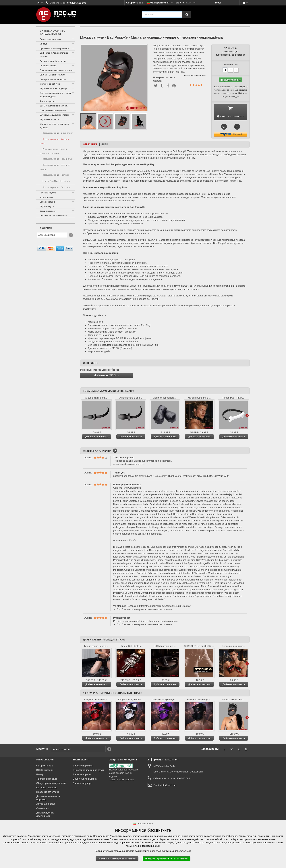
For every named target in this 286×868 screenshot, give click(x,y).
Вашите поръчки (83, 771)
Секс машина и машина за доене (56, 70)
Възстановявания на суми (88, 775)
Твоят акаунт (81, 765)
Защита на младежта (121, 785)
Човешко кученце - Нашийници (57, 159)
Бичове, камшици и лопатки (54, 115)
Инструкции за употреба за (99, 375)
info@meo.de (169, 790)
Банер (40, 780)
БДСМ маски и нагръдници (53, 88)
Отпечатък (42, 814)
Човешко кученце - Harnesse (56, 175)
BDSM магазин (45, 775)
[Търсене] (187, 14)
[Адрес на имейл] (52, 235)
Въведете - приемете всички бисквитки (167, 859)
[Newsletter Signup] (71, 235)
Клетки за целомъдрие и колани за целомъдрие (56, 95)
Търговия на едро (47, 784)
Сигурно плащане (47, 793)
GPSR (105, 150)
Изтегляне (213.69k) (107, 381)
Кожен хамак (46, 197)
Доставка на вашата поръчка (48, 803)
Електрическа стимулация (53, 110)
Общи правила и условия (51, 788)
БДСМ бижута (47, 206)
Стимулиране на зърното (53, 79)
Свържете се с (135, 3)
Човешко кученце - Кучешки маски (54, 141)
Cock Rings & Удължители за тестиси (54, 55)
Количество (231, 64)
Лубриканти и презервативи (54, 48)
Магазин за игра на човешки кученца (54, 126)
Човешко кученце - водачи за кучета (55, 167)
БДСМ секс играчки (49, 119)
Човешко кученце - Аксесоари (56, 187)
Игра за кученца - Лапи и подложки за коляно (53, 151)
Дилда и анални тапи (50, 39)
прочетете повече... (195, 75)
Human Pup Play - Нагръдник (56, 181)
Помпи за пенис (48, 66)
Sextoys (43, 44)
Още (247, 421)
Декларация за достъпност (45, 820)
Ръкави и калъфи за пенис (53, 61)
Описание (90, 150)
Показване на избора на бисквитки (117, 859)
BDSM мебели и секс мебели (54, 106)
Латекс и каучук (48, 193)
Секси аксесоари (48, 211)
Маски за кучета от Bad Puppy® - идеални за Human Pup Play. (119, 170)
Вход (218, 3)
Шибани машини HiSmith (53, 75)
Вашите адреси (82, 780)
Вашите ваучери (82, 788)
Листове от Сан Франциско (53, 215)
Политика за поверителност (175, 851)
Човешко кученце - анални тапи (57, 133)
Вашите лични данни (85, 784)
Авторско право (46, 809)
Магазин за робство (50, 84)
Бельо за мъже (47, 202)
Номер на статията (164, 77)
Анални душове (48, 101)
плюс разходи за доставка (231, 55)
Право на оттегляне (48, 797)
